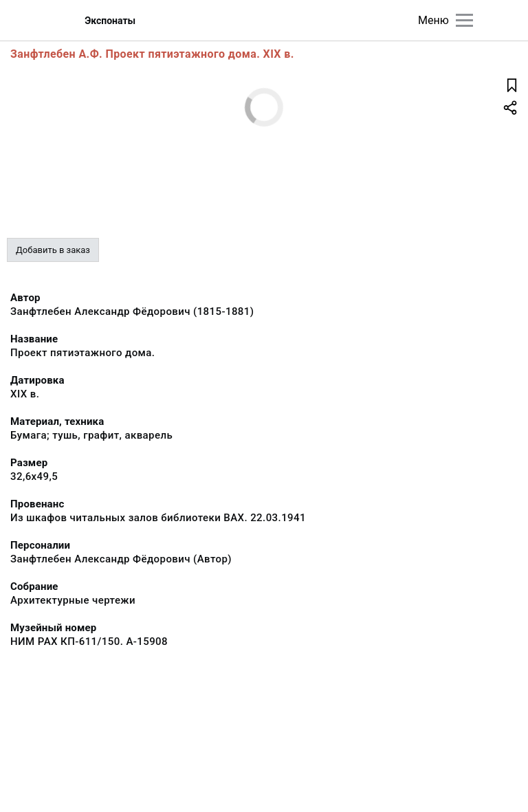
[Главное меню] (464, 20)
